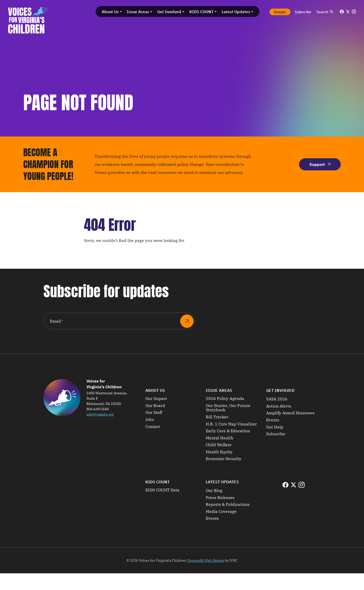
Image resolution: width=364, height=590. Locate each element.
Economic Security (224, 459)
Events (273, 420)
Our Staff (154, 413)
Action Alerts (279, 406)
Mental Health (220, 438)
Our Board (155, 406)
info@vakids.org (100, 414)
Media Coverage (221, 512)
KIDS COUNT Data (162, 490)
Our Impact (156, 399)
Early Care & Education (228, 431)
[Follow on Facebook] (342, 12)
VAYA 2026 (277, 399)
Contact (153, 427)
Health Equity (219, 452)
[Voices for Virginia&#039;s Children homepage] (28, 20)
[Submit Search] (331, 12)
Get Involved (280, 390)
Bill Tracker (217, 417)
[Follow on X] (348, 12)
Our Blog (214, 491)
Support (320, 164)
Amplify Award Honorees (290, 413)
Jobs (150, 420)
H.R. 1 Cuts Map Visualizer (231, 424)
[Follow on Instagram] (354, 12)
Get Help (275, 427)
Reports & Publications (228, 505)
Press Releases (220, 498)
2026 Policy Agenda (225, 399)
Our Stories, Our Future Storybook (228, 408)
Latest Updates (222, 482)
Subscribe (276, 434)
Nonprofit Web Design (206, 560)
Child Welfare (219, 445)
